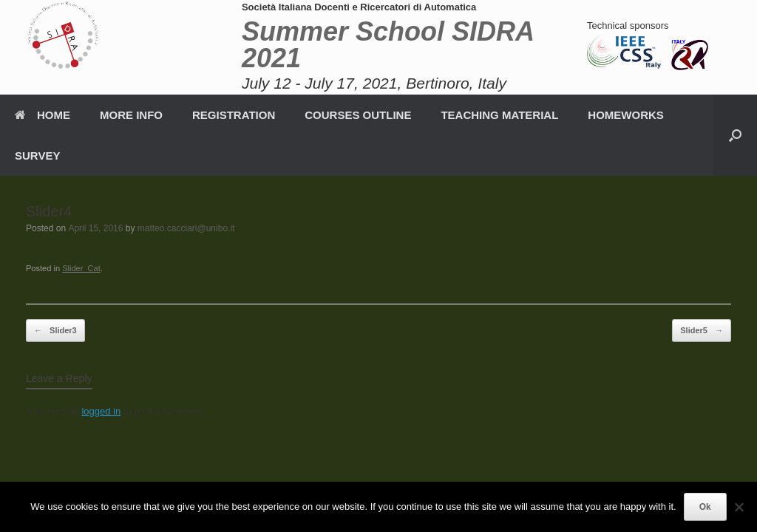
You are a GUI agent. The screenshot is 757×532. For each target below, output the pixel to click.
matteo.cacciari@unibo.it (186, 228)
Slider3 (55, 331)
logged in (101, 411)
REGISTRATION (234, 115)
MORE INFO (131, 115)
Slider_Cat (81, 268)
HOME (43, 115)
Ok (705, 507)
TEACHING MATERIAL (499, 115)
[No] (739, 507)
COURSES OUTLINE (358, 115)
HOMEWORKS (626, 115)
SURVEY (37, 156)
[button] (735, 135)
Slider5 (702, 331)
